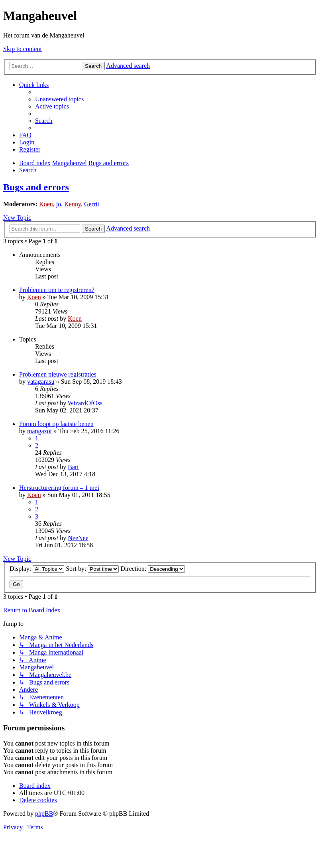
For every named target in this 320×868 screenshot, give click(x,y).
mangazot (39, 431)
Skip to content (23, 49)
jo (59, 204)
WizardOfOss (85, 403)
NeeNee (78, 538)
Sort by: (92, 569)
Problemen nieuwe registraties (58, 374)
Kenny (73, 204)
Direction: (153, 569)
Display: (37, 569)
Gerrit (92, 204)
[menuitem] (59, 99)
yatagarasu (41, 382)
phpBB (44, 814)
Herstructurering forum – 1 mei (59, 488)
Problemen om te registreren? (57, 290)
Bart (73, 467)
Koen (46, 204)
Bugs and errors (36, 187)
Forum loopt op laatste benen (56, 424)
